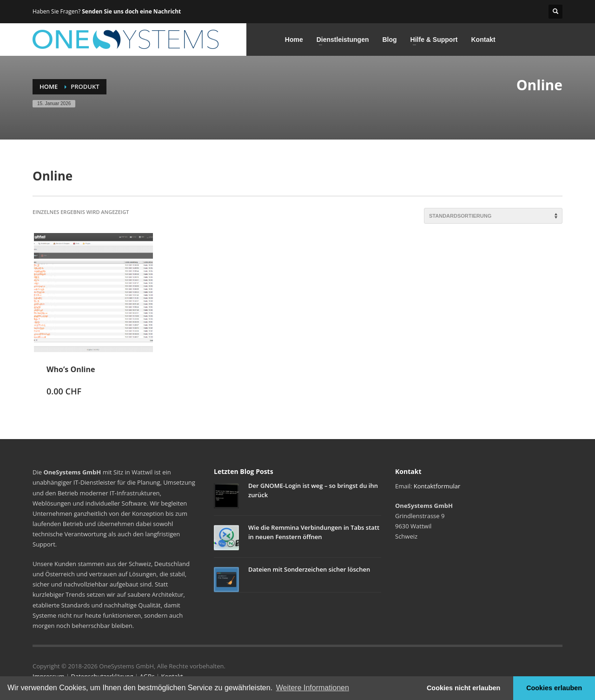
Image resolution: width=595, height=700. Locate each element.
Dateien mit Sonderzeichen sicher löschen (309, 569)
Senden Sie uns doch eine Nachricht (131, 11)
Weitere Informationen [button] (313, 688)
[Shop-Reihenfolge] (493, 216)
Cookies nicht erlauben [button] (463, 688)
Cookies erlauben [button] (554, 688)
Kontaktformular (437, 486)
